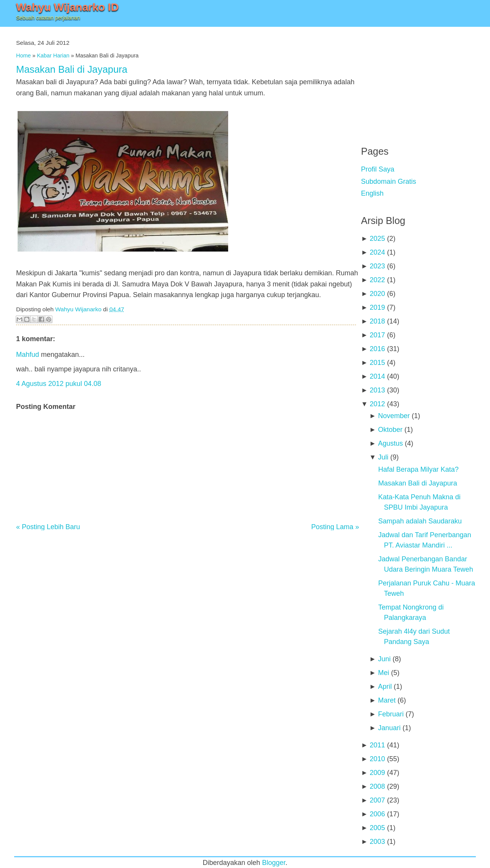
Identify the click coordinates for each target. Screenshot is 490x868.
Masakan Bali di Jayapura (72, 69)
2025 (377, 239)
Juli (383, 457)
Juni (384, 659)
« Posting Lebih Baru (48, 527)
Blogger (274, 863)
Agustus (390, 443)
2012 (377, 404)
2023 (377, 266)
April (385, 687)
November (394, 416)
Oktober (390, 430)
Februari (391, 714)
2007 (377, 800)
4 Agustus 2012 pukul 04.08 (59, 384)
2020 (377, 294)
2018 (377, 321)
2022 (377, 280)
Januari (389, 728)
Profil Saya (378, 169)
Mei (383, 673)
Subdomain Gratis (389, 181)
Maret (387, 700)
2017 (377, 335)
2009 (377, 773)
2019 (377, 307)
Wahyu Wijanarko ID (67, 7)
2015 (377, 363)
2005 (377, 828)
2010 (377, 759)
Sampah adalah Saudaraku (420, 521)
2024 (377, 252)
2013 (377, 390)
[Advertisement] (418, 80)
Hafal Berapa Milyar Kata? (418, 469)
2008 (377, 786)
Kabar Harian (53, 56)
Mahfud (28, 355)
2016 (377, 349)
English (372, 193)
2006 (377, 814)
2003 (377, 842)
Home (23, 56)
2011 (377, 745)
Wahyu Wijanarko (78, 309)
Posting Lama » (335, 527)
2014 (377, 376)
